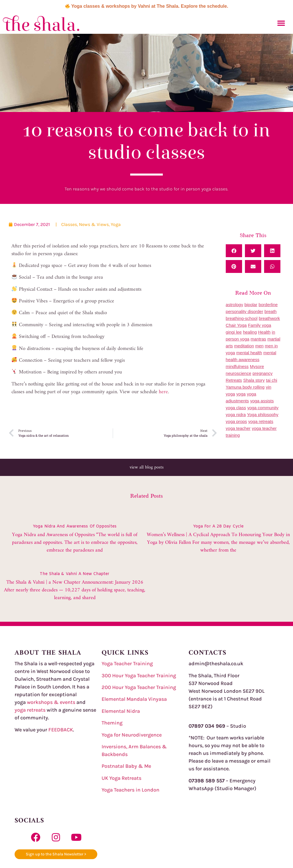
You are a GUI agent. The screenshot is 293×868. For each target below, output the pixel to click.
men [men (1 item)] (259, 346)
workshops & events (52, 702)
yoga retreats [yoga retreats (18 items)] (261, 421)
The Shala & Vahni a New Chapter (75, 574)
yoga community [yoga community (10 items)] (263, 408)
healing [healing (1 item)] (250, 332)
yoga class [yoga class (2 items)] (236, 408)
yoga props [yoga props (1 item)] (236, 421)
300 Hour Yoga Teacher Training (139, 676)
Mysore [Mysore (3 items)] (257, 366)
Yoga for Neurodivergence (132, 735)
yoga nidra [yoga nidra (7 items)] (236, 415)
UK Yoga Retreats (121, 778)
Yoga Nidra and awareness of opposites (75, 526)
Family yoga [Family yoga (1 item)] (260, 325)
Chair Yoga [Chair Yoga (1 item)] (236, 325)
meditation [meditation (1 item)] (244, 346)
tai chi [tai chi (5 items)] (271, 380)
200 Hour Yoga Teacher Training (139, 687)
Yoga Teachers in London (130, 790)
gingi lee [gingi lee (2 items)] (234, 332)
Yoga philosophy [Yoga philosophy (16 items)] (263, 415)
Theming (112, 723)
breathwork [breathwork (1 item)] (269, 318)
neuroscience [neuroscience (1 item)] (238, 373)
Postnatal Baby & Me (126, 766)
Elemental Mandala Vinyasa (134, 699)
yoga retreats (30, 710)
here (163, 392)
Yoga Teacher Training (127, 664)
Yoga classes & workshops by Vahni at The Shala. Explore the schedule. (147, 6)
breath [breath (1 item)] (271, 311)
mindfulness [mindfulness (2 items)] (237, 366)
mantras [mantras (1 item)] (258, 339)
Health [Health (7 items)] (264, 332)
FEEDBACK (61, 730)
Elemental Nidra (121, 711)
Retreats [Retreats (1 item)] (234, 380)
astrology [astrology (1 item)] (234, 305)
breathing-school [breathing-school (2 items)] (242, 318)
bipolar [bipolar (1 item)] (251, 305)
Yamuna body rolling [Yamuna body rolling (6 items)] (245, 387)
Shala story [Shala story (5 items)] (254, 380)
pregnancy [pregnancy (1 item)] (263, 373)
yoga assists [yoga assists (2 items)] (262, 401)
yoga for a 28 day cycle (218, 526)
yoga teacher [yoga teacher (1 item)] (238, 428)
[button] (281, 23)
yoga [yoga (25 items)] (241, 394)
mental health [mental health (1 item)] (249, 353)
